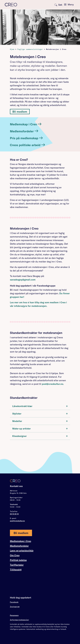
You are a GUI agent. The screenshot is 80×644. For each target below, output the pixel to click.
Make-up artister (40, 428)
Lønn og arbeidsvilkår (22, 551)
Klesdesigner (40, 436)
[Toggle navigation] (69, 5)
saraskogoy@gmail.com (23, 280)
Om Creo (15, 555)
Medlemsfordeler (19, 546)
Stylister (40, 413)
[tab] (40, 406)
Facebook (14, 602)
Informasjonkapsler (19, 620)
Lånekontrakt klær (40, 406)
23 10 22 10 (14, 514)
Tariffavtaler (17, 565)
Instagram (15, 607)
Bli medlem (20, 112)
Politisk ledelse (18, 560)
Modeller (40, 421)
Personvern (14, 615)
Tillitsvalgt (16, 570)
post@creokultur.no (53, 384)
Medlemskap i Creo (21, 541)
